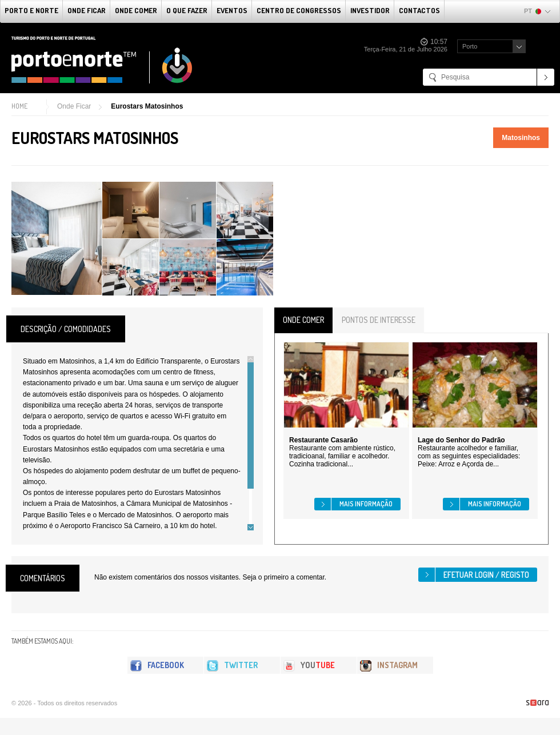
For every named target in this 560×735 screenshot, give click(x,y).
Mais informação (366, 504)
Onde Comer (136, 10)
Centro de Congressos (299, 10)
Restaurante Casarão (323, 440)
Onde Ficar (87, 10)
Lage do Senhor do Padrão (461, 440)
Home (19, 106)
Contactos (419, 10)
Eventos (232, 10)
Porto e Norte (31, 10)
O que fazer (187, 10)
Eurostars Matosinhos (147, 106)
